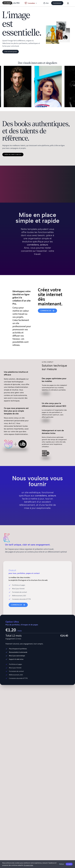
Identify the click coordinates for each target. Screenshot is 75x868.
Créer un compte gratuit (13, 155)
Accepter (69, 864)
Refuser (62, 864)
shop (46, 3)
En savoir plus (28, 865)
